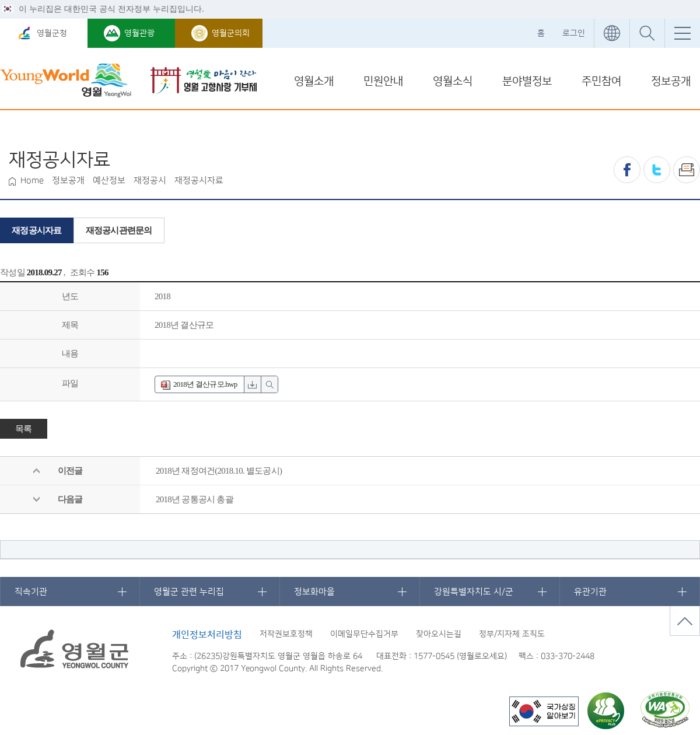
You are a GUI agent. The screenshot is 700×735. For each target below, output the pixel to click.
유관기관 (590, 592)
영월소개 (314, 81)
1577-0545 (434, 656)
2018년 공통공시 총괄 (195, 499)
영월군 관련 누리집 (189, 592)
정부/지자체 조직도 (512, 634)
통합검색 (647, 33)
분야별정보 (527, 81)
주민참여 (601, 81)
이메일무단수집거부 (364, 634)
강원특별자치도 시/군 (474, 592)
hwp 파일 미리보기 (269, 384)
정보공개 (671, 81)
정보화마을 (314, 592)
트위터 (657, 170)
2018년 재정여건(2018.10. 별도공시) (219, 471)
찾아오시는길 (439, 634)
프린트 (687, 170)
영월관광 (139, 33)
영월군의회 (231, 33)
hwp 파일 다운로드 (253, 384)
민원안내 (383, 81)
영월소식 (453, 81)
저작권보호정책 (286, 634)
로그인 (574, 33)
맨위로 (685, 621)
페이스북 (627, 170)
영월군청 (52, 33)
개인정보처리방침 (207, 635)
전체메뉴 (682, 33)
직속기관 (31, 592)
